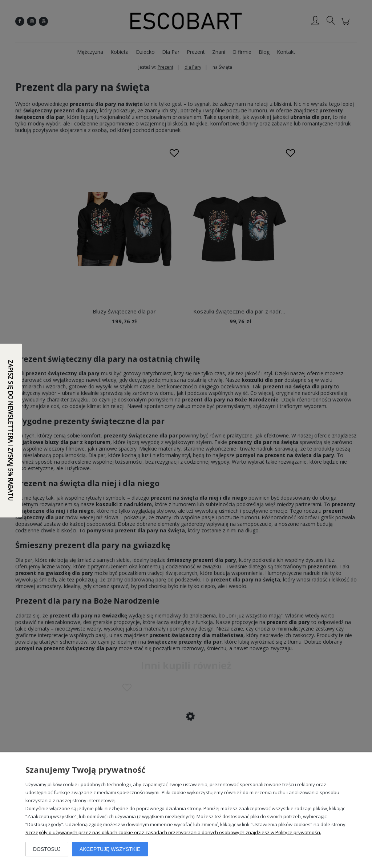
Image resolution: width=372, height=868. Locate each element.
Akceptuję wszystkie (110, 849)
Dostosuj (47, 849)
